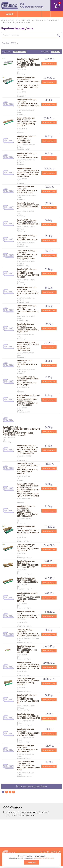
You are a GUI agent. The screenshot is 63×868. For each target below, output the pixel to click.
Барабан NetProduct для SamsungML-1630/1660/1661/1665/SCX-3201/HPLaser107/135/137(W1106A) (28, 103)
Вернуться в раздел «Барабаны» (31, 786)
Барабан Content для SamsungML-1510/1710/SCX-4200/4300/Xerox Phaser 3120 (28, 716)
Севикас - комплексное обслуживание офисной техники (9, 6)
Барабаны (7, 23)
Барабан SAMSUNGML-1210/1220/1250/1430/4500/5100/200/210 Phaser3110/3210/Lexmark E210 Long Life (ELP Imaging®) (28, 469)
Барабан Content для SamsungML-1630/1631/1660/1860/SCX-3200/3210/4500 (27, 748)
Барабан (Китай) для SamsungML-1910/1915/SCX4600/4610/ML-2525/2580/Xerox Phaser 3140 (28, 633)
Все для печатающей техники (20, 21)
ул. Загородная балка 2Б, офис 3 (33, 812)
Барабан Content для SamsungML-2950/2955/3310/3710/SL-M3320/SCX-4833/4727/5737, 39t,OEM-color (28, 328)
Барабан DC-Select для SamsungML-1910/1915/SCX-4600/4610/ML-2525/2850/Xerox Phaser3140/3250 (28, 346)
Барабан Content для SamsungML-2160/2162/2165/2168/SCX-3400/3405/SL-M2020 (27, 189)
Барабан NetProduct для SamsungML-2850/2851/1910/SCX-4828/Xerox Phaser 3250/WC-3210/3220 (28, 273)
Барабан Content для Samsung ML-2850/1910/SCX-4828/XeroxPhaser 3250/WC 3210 (28, 206)
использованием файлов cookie (44, 858)
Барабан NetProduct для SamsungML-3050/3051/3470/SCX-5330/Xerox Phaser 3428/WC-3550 (28, 699)
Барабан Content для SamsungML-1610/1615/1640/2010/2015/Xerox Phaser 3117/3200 (28, 732)
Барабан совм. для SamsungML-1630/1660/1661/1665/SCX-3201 (27, 363)
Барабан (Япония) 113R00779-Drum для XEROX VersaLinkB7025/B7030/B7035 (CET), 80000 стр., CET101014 (28, 665)
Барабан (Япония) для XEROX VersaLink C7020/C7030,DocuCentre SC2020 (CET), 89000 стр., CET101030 (27, 122)
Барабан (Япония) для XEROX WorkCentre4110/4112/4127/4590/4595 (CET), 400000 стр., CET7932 (28, 530)
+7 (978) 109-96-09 (50, 852)
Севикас (4, 21)
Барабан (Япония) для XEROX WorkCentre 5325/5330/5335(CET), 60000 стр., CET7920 (28, 548)
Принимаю (32, 862)
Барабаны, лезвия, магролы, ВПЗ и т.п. (46, 21)
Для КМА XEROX (10, 43)
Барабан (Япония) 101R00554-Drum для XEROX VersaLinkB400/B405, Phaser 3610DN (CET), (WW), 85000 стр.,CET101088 (28, 172)
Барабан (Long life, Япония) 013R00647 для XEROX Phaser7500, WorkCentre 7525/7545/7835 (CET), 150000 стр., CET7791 (28, 63)
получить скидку (49, 64)
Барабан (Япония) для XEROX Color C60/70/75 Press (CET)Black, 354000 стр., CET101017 (28, 682)
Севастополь (10, 812)
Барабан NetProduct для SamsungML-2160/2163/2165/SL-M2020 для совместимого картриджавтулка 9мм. (27, 255)
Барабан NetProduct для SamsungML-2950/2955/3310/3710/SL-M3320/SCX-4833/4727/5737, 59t (28, 310)
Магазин (10, 14)
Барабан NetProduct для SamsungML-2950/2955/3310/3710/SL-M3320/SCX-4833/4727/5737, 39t (28, 291)
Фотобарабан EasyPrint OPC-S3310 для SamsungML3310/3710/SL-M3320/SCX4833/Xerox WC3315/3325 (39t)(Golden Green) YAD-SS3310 (28, 400)
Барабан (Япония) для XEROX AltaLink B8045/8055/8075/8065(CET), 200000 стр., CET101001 (28, 564)
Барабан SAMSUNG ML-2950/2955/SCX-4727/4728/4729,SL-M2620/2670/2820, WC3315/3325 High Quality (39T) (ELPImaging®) (27, 511)
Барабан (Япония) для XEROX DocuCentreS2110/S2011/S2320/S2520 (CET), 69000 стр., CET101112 (28, 615)
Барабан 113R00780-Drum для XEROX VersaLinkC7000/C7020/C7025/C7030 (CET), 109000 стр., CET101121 (28, 597)
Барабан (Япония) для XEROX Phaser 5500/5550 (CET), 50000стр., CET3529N (27, 580)
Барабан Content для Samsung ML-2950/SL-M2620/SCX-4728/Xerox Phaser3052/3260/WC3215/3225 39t (28, 766)
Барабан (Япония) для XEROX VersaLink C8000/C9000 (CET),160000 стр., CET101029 (27, 649)
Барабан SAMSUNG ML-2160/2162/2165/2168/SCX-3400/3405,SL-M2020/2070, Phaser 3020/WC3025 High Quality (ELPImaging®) (27, 449)
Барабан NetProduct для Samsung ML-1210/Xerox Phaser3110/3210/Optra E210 (28, 222)
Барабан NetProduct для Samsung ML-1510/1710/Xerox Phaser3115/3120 (27, 139)
